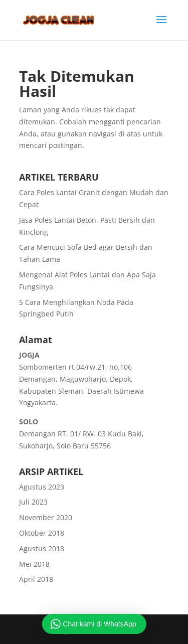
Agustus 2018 (42, 548)
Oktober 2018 (42, 533)
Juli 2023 (33, 502)
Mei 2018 (34, 564)
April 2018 (36, 579)
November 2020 (46, 517)
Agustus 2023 (42, 487)
